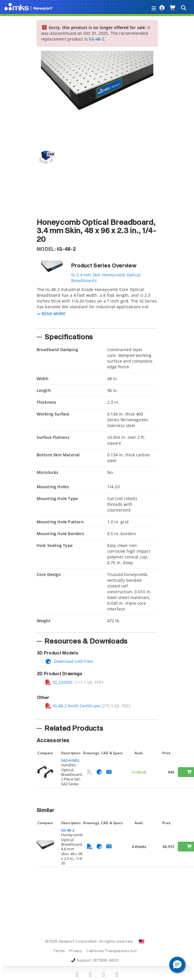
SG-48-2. (97, 39)
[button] (51, 314)
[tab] (97, 306)
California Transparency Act (112, 951)
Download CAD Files (69, 661)
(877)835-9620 (106, 961)
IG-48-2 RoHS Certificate (73, 706)
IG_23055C (59, 682)
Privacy (76, 951)
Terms (59, 951)
